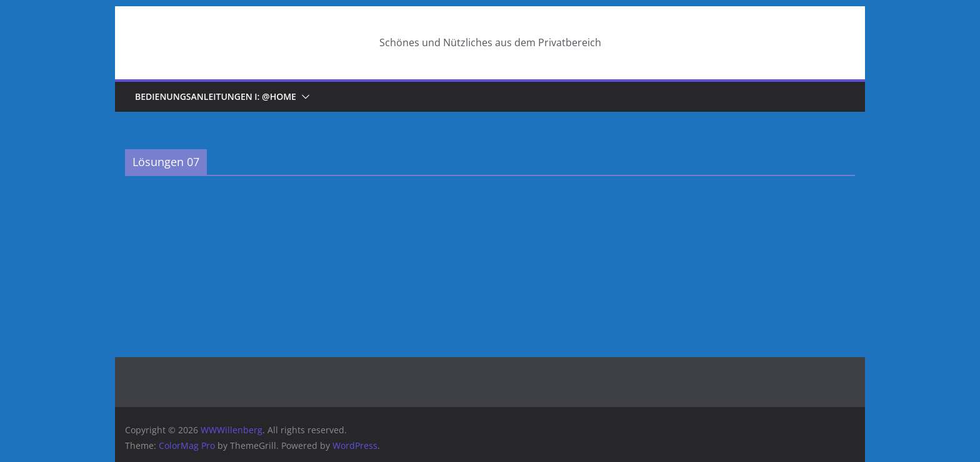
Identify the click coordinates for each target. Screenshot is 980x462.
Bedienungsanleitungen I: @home (216, 96)
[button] (303, 97)
